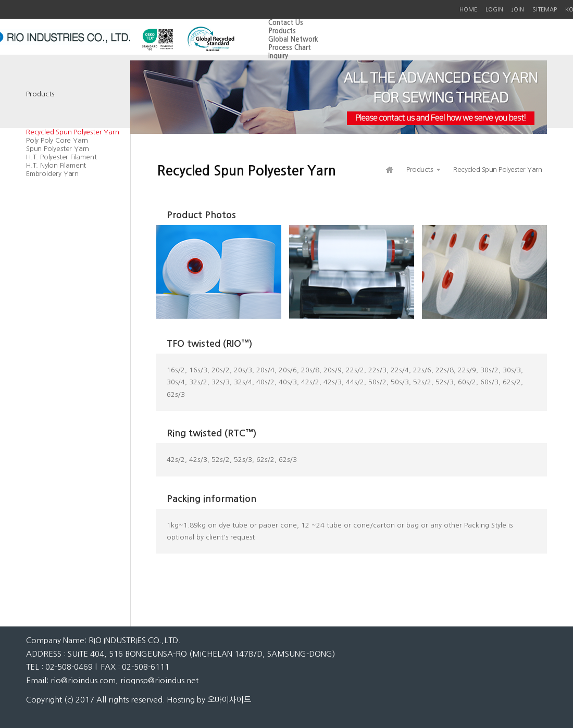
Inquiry (278, 56)
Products (282, 31)
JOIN (518, 10)
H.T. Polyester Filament (61, 157)
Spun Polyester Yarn (58, 149)
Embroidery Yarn (52, 174)
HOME (468, 10)
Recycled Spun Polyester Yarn (72, 132)
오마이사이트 (229, 700)
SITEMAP (545, 10)
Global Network (293, 39)
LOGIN (494, 10)
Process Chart (290, 48)
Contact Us (286, 23)
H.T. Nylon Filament (56, 165)
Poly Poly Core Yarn (57, 140)
